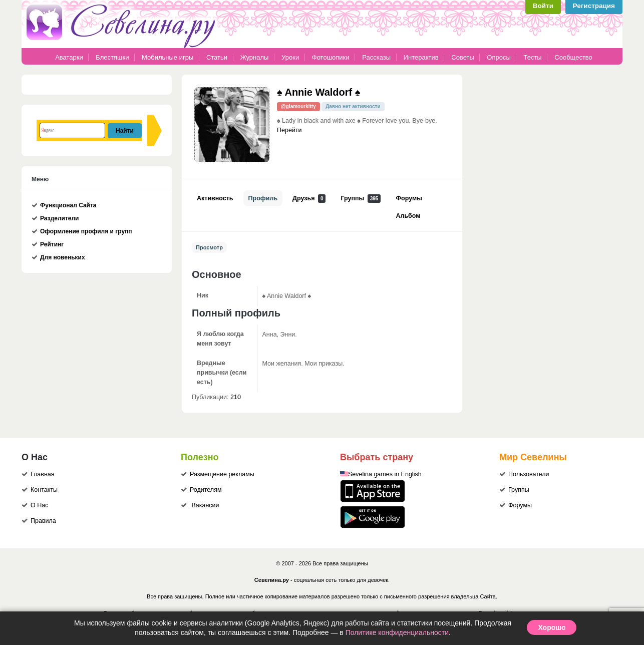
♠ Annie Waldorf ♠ (318, 92)
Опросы (499, 57)
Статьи (217, 57)
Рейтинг (52, 244)
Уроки (290, 57)
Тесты (532, 57)
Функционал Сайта (68, 205)
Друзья (309, 199)
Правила (43, 521)
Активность (215, 198)
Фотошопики (331, 57)
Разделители (59, 218)
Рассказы (377, 57)
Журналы (255, 57)
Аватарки (69, 57)
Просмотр (209, 247)
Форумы (409, 198)
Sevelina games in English (385, 474)
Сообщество (573, 57)
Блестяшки (112, 57)
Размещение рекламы (222, 474)
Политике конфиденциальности (397, 632)
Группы (361, 199)
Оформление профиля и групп (86, 231)
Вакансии (205, 505)
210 (236, 397)
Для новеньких (63, 257)
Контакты (44, 490)
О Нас (39, 505)
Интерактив (421, 57)
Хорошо (552, 627)
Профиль (263, 198)
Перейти (289, 130)
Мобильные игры (168, 57)
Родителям (206, 490)
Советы (462, 57)
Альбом (408, 216)
